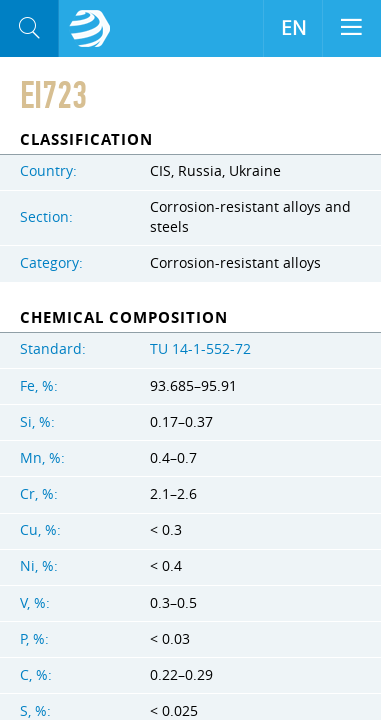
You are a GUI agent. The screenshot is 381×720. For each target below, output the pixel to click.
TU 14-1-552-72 (200, 349)
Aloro (90, 29)
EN (293, 28)
